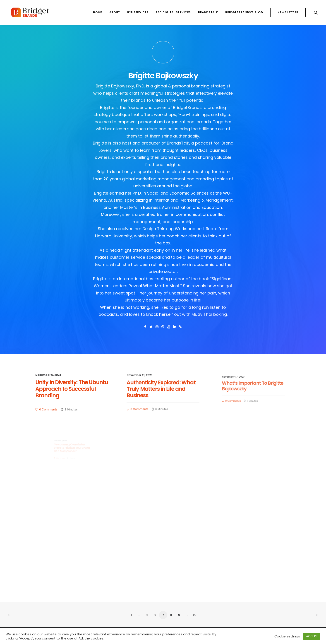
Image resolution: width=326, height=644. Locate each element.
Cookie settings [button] (287, 636)
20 (195, 615)
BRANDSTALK (208, 12)
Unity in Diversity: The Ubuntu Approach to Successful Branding (72, 389)
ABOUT (115, 12)
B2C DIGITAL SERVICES (173, 12)
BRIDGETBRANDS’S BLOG (244, 12)
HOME (97, 12)
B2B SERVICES (138, 12)
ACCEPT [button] (312, 636)
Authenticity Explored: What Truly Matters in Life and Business (162, 389)
